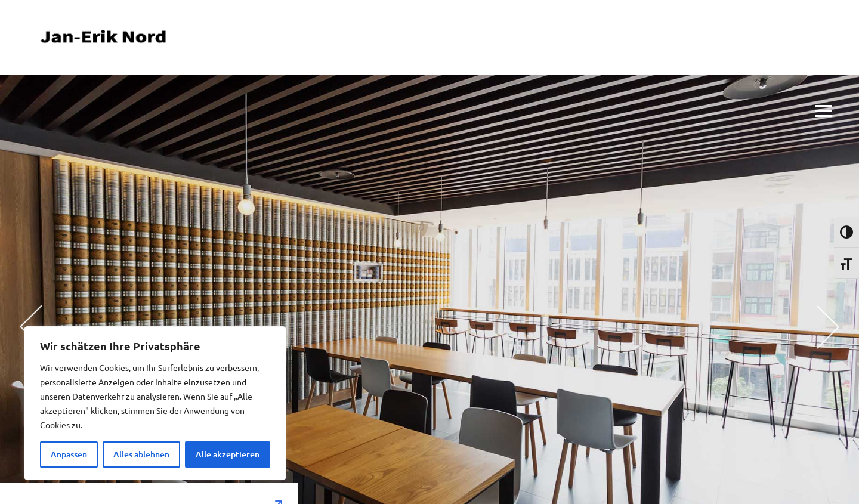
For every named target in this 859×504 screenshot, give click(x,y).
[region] (155, 403)
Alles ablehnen (141, 454)
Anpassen (69, 454)
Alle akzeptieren (228, 454)
